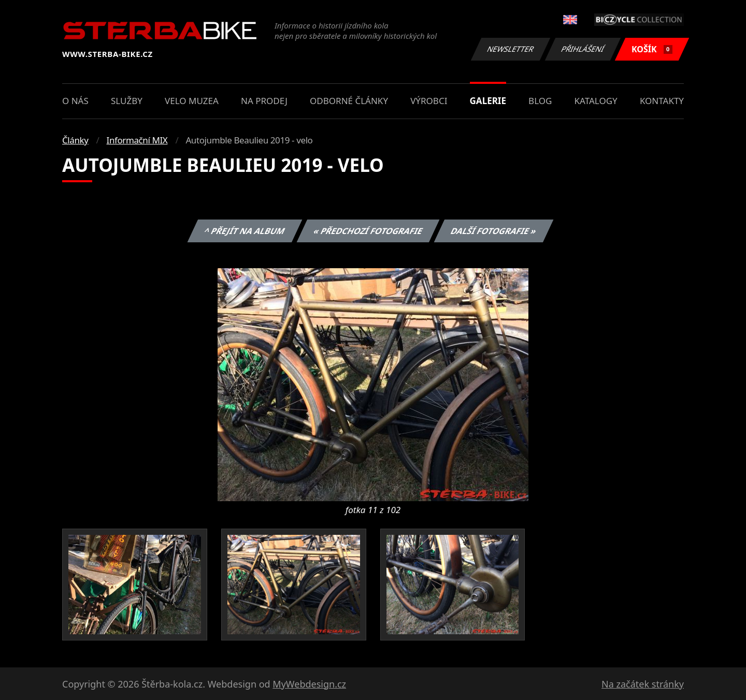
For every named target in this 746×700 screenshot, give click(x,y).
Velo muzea (192, 101)
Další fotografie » (494, 231)
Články (75, 140)
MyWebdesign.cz (309, 684)
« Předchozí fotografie (368, 231)
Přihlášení (583, 49)
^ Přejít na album (245, 231)
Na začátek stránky (643, 684)
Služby (127, 101)
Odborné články (349, 101)
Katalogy (596, 101)
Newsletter (510, 49)
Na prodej (264, 101)
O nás (75, 101)
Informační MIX (137, 140)
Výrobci (429, 101)
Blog (540, 101)
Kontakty (662, 101)
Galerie (488, 101)
